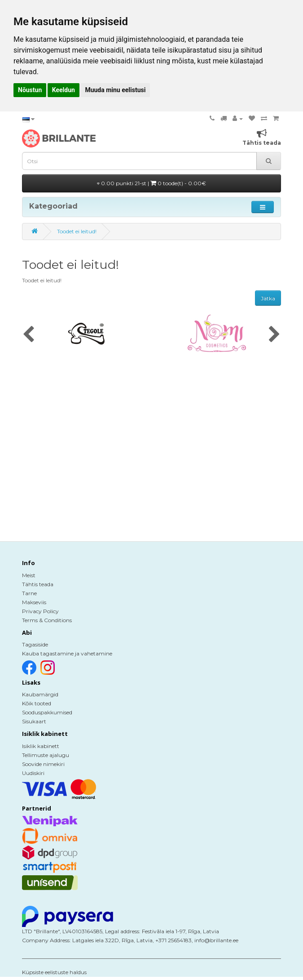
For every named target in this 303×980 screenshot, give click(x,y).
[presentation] (29, 335)
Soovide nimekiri (43, 764)
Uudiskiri (33, 773)
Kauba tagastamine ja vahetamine (67, 653)
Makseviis (34, 602)
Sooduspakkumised (47, 712)
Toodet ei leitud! (77, 231)
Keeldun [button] (64, 90)
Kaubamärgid (40, 694)
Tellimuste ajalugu (46, 755)
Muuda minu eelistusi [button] (115, 90)
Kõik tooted (37, 703)
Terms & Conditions (47, 620)
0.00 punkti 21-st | (151, 183)
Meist (29, 575)
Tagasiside (35, 644)
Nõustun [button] (30, 90)
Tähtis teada (38, 584)
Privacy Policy (40, 611)
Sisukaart (34, 721)
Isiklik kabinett (41, 746)
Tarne (29, 593)
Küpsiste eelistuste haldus (54, 972)
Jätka (268, 298)
